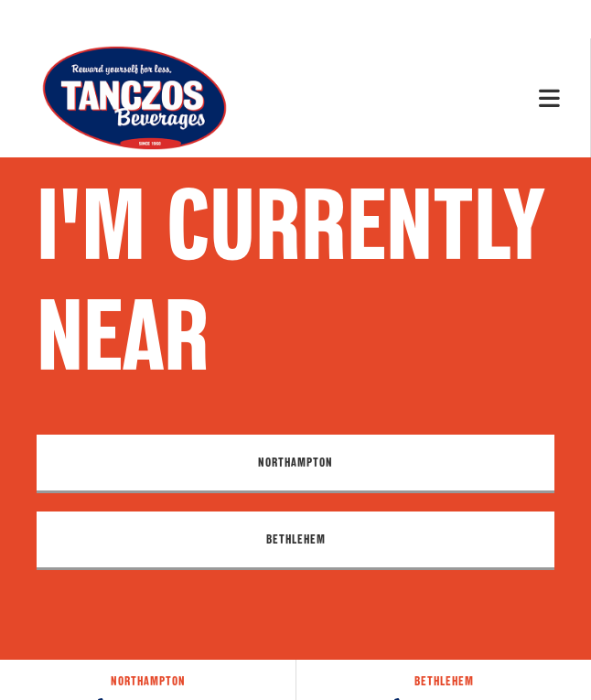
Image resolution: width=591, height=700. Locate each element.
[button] (295, 464)
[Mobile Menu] (550, 97)
